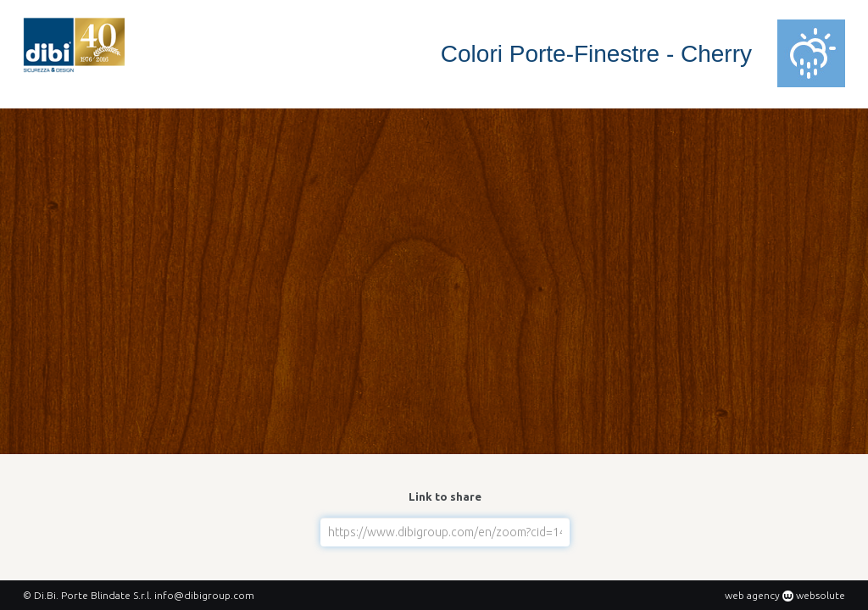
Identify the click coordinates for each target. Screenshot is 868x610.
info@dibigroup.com (204, 595)
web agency (752, 595)
